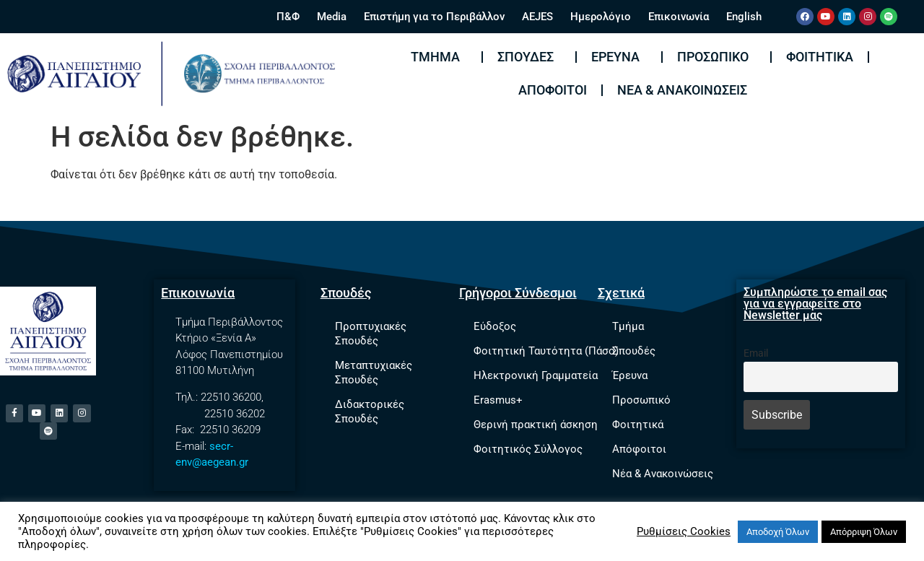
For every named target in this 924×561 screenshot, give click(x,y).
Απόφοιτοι (553, 90)
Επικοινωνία (679, 17)
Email (756, 353)
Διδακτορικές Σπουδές (370, 412)
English (744, 17)
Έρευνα (619, 57)
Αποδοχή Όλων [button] (778, 532)
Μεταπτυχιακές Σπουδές (374, 373)
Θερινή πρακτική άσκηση (536, 425)
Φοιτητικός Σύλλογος (528, 449)
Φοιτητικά (820, 57)
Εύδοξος (495, 326)
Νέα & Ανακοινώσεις (682, 90)
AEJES (537, 17)
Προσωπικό (716, 57)
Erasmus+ (498, 400)
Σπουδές (529, 57)
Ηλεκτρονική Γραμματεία (536, 375)
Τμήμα (439, 57)
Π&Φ (288, 17)
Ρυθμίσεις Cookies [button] (684, 531)
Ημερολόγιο (601, 17)
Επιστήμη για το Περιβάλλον (434, 17)
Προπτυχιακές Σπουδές (371, 334)
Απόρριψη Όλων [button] (864, 532)
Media (332, 17)
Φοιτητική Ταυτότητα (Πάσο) (546, 351)
